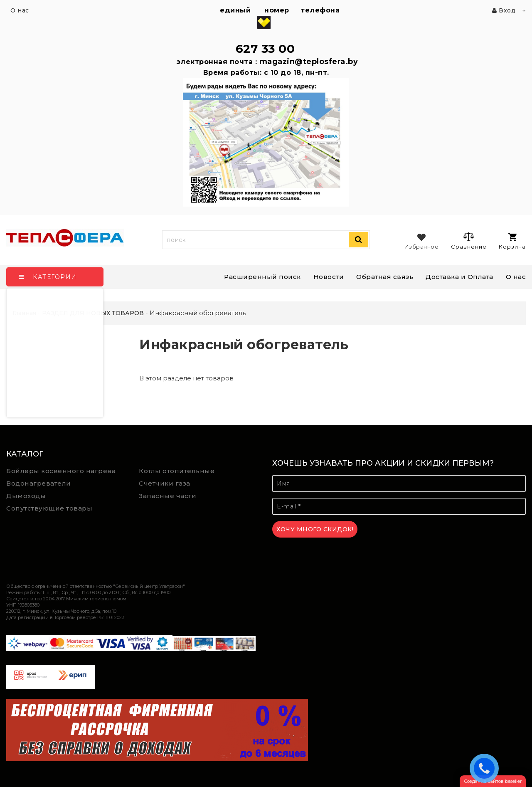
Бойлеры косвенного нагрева (61, 471)
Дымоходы (26, 496)
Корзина (512, 241)
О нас (516, 277)
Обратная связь (385, 277)
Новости (329, 277)
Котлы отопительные (177, 471)
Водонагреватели (39, 483)
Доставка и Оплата (459, 277)
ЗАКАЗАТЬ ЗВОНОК (486, 768)
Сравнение (469, 241)
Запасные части (167, 496)
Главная (24, 313)
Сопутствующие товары (49, 508)
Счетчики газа (165, 483)
